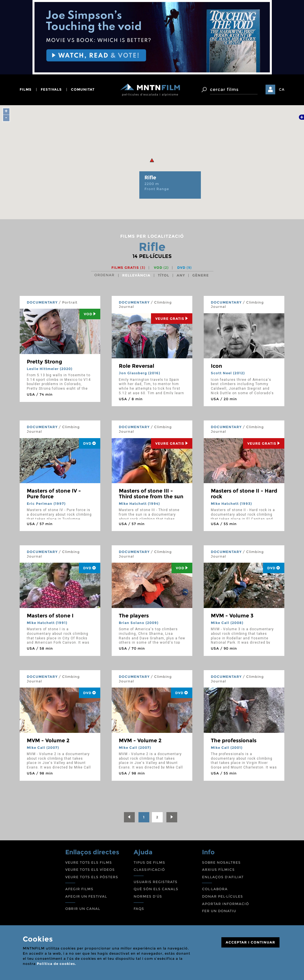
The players (134, 616)
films (26, 89)
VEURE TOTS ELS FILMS (89, 862)
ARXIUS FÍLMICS (218, 870)
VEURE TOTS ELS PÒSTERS (92, 877)
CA (282, 89)
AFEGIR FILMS (79, 889)
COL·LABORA (215, 889)
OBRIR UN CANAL (83, 909)
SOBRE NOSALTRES (221, 862)
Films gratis (128, 268)
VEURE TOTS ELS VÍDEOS (90, 870)
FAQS (139, 909)
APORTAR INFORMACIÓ (226, 904)
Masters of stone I (50, 616)
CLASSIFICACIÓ (149, 870)
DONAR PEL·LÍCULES (223, 896)
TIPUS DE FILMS (149, 862)
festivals (51, 89)
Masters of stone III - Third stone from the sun (151, 494)
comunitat (83, 89)
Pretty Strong (44, 362)
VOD (161, 268)
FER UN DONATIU (219, 911)
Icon (217, 366)
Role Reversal (136, 366)
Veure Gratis (172, 319)
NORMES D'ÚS (148, 896)
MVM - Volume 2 (48, 741)
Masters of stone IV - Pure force (54, 494)
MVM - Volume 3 (232, 616)
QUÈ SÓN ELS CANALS (156, 889)
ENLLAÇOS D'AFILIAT (223, 877)
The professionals (234, 741)
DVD (184, 268)
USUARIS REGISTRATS (156, 882)
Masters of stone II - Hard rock (244, 494)
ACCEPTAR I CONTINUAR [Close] (250, 942)
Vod (90, 314)
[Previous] (129, 817)
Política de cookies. (56, 964)
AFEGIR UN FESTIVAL (86, 896)
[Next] (172, 817)
